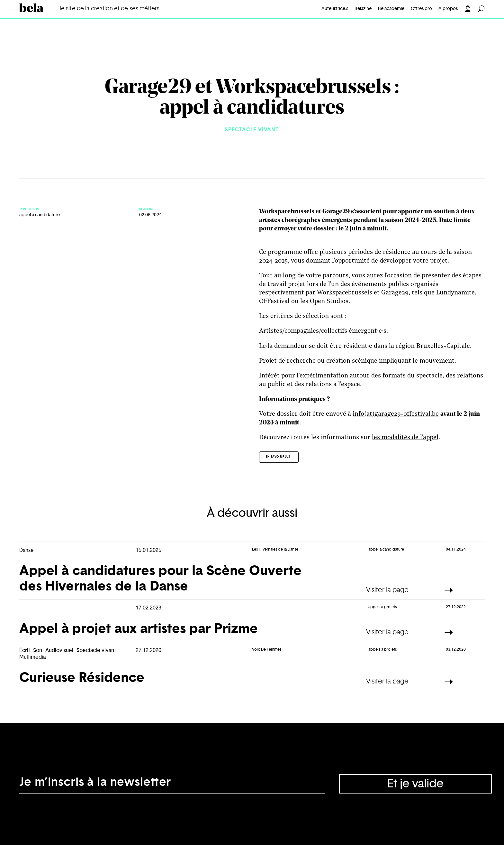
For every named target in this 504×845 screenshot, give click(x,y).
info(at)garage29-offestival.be (396, 414)
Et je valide (415, 784)
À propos (448, 9)
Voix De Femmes (267, 649)
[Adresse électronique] (172, 784)
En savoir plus (278, 457)
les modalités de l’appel (405, 438)
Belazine (363, 9)
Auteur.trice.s (335, 9)
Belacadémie (391, 9)
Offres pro (421, 9)
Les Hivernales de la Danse (275, 549)
